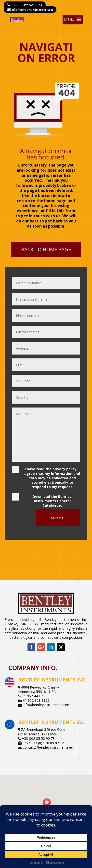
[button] (48, 803)
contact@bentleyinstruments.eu (48, 747)
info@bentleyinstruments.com (47, 705)
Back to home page (46, 249)
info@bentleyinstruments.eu (30, 10)
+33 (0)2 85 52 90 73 (25, 5)
